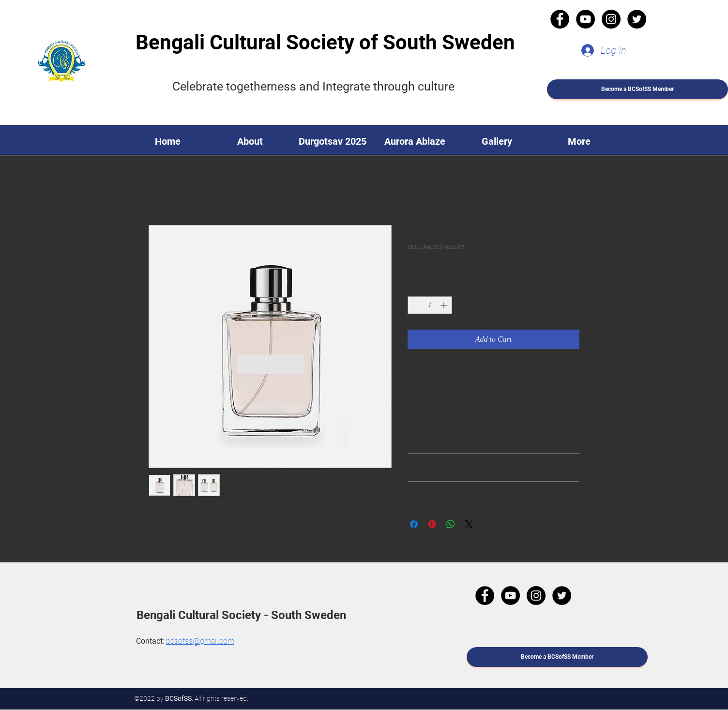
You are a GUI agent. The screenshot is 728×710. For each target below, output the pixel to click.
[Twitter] (637, 19)
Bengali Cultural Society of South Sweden (325, 42)
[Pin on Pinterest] (432, 524)
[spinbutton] (430, 305)
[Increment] (445, 305)
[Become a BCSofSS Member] (637, 89)
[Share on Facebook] (414, 524)
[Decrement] (415, 305)
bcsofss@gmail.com (200, 641)
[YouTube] (585, 19)
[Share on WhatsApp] (451, 524)
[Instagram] (611, 19)
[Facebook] (560, 19)
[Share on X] (469, 524)
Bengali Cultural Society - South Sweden (241, 615)
